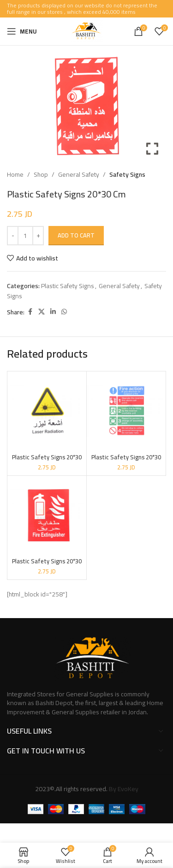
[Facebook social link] (30, 312)
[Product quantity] (25, 236)
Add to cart (76, 235)
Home (15, 174)
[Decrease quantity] (13, 236)
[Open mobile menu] (22, 31)
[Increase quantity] (38, 236)
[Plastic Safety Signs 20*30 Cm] (47, 411)
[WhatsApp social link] (64, 312)
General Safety (79, 174)
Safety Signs (127, 174)
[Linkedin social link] (53, 312)
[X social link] (42, 312)
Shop (41, 174)
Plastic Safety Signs (68, 286)
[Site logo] (86, 31)
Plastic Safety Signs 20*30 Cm (47, 461)
